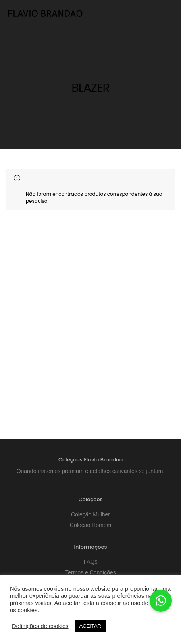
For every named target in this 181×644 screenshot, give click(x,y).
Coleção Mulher (90, 514)
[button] (161, 601)
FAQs (90, 562)
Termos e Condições (90, 572)
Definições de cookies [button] (40, 626)
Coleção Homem (90, 525)
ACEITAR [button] (90, 626)
